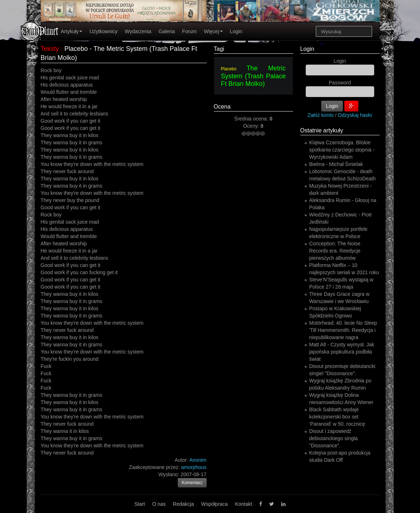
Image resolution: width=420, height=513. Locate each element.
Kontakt (244, 504)
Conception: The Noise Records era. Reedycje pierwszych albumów (335, 251)
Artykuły (72, 31)
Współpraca (215, 504)
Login (236, 31)
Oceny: (252, 126)
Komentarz (192, 483)
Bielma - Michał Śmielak (336, 164)
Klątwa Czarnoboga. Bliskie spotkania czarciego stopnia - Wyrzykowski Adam (342, 150)
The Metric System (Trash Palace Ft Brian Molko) (253, 76)
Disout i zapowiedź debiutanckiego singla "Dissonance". (334, 438)
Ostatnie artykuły (322, 130)
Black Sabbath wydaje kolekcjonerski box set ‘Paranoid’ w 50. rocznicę (337, 417)
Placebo (229, 69)
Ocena (222, 107)
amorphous (194, 467)
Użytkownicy (103, 31)
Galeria (167, 31)
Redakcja (184, 504)
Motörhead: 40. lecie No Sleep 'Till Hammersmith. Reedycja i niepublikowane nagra (343, 330)
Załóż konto (320, 115)
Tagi (219, 49)
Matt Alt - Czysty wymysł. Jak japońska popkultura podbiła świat (342, 352)
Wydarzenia (138, 31)
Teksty (50, 49)
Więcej (213, 31)
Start (140, 504)
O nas (159, 504)
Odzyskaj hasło (355, 115)
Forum (189, 31)
